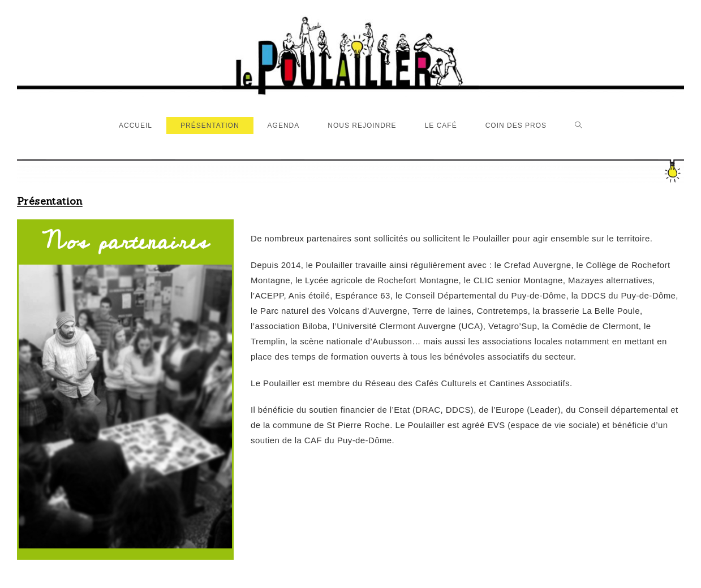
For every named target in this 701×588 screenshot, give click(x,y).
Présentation (50, 201)
